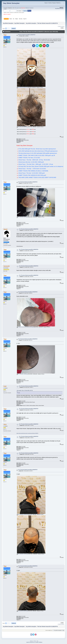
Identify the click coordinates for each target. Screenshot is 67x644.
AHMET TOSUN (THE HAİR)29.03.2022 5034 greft (32, 175)
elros (5, 424)
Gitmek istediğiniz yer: (49, 630)
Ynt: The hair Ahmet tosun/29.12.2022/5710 (28, 182)
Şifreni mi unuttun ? (7, 14)
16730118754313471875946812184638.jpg (25, 327)
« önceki (59, 26)
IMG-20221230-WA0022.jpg (22, 87)
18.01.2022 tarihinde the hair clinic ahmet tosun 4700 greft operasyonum (38, 151)
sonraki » (63, 26)
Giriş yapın (17, 8)
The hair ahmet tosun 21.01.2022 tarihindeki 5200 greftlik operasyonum (38, 153)
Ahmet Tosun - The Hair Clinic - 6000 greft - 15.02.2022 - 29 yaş (36, 164)
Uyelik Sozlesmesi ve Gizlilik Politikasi (34, 642)
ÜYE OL (28, 129)
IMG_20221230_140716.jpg (22, 217)
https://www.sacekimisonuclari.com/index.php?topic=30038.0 (27, 433)
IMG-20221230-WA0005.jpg (22, 127)
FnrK (5, 386)
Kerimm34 (7, 266)
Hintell (6, 229)
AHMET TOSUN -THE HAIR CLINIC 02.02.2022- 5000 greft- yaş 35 (37, 155)
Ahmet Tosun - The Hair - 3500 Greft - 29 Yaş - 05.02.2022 (34, 160)
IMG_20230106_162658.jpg (22, 374)
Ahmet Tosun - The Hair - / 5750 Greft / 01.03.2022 (32, 169)
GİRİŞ (33, 129)
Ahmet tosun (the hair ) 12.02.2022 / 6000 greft (31, 162)
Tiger (5, 35)
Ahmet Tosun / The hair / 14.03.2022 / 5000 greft (31, 173)
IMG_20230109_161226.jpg (22, 554)
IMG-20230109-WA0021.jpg (22, 611)
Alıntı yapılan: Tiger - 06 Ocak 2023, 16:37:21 (25, 390)
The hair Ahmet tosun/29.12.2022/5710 (27, 35)
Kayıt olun (23, 8)
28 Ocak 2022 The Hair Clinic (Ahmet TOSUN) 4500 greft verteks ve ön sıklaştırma (41, 166)
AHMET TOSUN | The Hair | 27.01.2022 (29, 158)
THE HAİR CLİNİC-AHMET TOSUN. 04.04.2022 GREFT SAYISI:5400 (37, 177)
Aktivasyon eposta (29, 8)
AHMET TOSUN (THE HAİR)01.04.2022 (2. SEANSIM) (33, 171)
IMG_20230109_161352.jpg (22, 515)
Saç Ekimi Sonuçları (11, 3)
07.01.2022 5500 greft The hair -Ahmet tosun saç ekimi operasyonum (37, 149)
